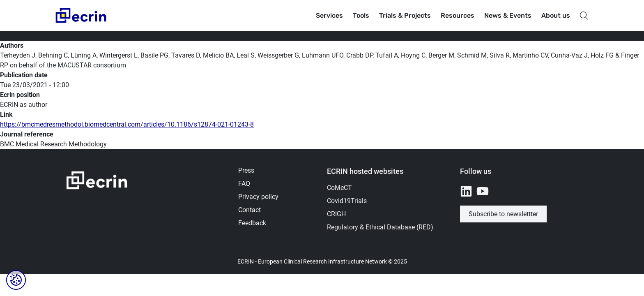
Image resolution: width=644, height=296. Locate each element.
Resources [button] (458, 15)
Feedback (252, 223)
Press (246, 170)
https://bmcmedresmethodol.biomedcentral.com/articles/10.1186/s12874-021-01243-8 (127, 124)
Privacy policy (258, 197)
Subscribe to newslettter (503, 214)
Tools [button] (361, 15)
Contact (250, 210)
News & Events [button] (508, 15)
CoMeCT (339, 188)
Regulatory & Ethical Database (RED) (380, 227)
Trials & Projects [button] (405, 15)
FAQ (244, 184)
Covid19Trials (347, 201)
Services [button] (329, 15)
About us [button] (556, 15)
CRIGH (336, 214)
